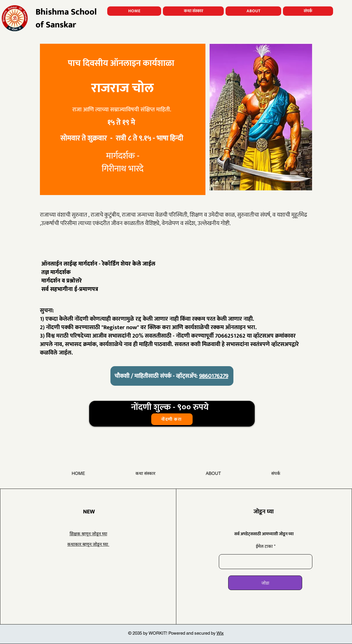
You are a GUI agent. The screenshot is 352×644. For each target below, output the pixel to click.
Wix (220, 633)
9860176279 (214, 376)
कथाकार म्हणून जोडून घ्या (88, 544)
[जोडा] (265, 583)
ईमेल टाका (265, 546)
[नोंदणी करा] (172, 419)
